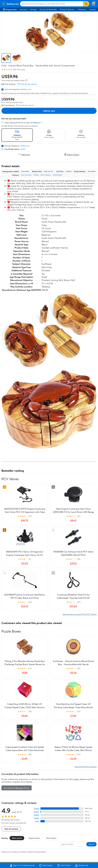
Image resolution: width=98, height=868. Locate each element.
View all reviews (11, 829)
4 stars (36, 812)
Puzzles (36, 175)
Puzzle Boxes (57, 175)
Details (23, 149)
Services (23, 9)
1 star (37, 821)
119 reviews (21, 70)
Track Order (64, 865)
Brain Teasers (46, 175)
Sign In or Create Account (22, 865)
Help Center (46, 865)
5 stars (36, 808)
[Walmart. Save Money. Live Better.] (10, 4)
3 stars (36, 815)
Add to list (24, 154)
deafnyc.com (26, 89)
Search (91, 844)
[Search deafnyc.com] (52, 4)
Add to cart (49, 111)
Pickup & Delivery (67, 9)
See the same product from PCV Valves (80, 614)
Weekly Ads (82, 865)
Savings (33, 9)
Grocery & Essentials (48, 9)
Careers (93, 9)
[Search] (86, 4)
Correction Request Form (17, 788)
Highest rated (34, 838)
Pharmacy (82, 9)
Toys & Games (26, 175)
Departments (10, 9)
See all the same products (86, 767)
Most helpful (51, 838)
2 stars (36, 818)
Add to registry (72, 154)
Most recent (17, 838)
